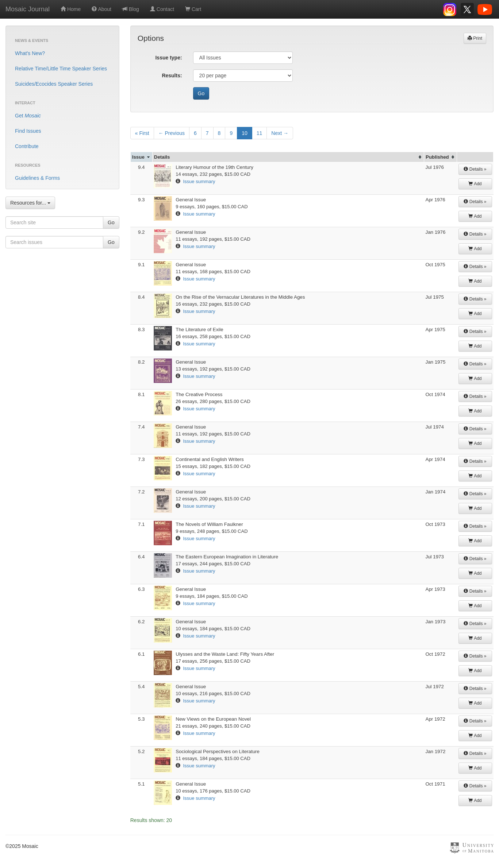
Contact (162, 9)
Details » (475, 169)
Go (111, 222)
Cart (193, 9)
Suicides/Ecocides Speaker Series (54, 84)
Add (475, 184)
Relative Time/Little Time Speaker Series (61, 69)
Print (475, 38)
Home (71, 9)
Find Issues (28, 131)
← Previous (172, 133)
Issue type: (168, 58)
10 (245, 133)
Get (28, 116)
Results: (172, 75)
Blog (131, 9)
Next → (280, 133)
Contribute (27, 146)
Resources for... (30, 203)
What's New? (30, 53)
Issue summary (199, 181)
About (101, 9)
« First (142, 133)
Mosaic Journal (28, 9)
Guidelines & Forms (37, 178)
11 (260, 133)
